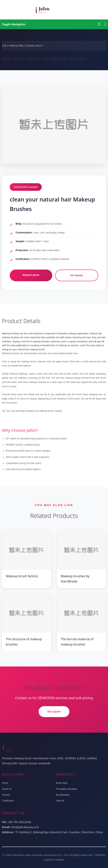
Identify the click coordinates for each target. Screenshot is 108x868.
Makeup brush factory (22, 576)
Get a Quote (54, 712)
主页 (4, 46)
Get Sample (77, 275)
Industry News (34, 46)
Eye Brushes (63, 795)
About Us (7, 789)
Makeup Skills (17, 46)
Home (5, 783)
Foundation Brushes (66, 789)
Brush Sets (62, 783)
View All (60, 801)
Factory (6, 795)
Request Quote (31, 275)
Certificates (8, 801)
